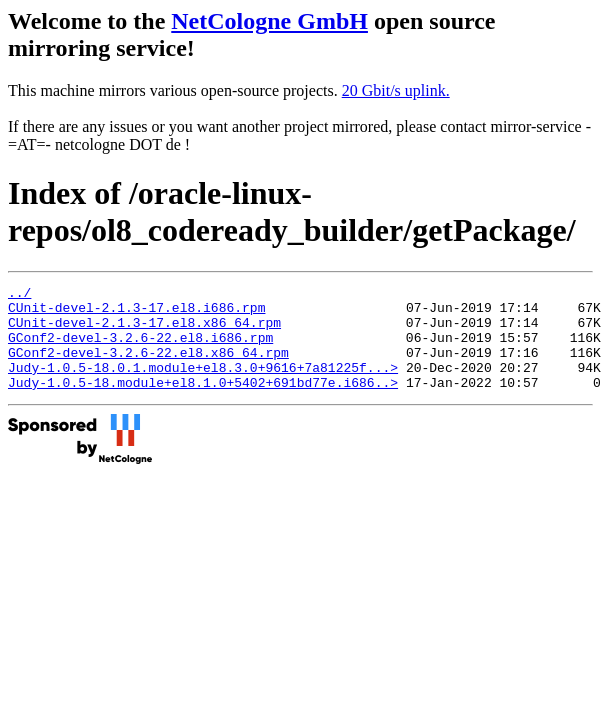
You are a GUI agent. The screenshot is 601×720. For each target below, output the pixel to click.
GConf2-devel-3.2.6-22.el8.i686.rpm (140, 349)
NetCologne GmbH (269, 21)
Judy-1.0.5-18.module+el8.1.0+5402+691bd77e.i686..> (203, 403)
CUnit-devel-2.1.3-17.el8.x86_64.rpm (144, 331)
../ (19, 295)
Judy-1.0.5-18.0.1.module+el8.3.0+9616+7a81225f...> (203, 385)
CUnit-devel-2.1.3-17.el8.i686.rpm (136, 313)
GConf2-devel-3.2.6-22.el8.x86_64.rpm (148, 367)
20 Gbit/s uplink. (396, 90)
